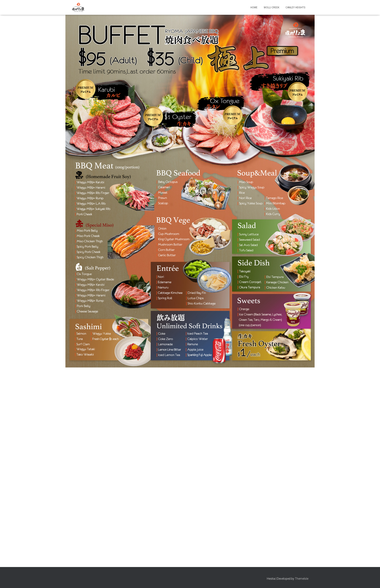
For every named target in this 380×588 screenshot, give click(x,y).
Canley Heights (295, 7)
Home (254, 7)
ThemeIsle (302, 579)
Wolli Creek (272, 7)
